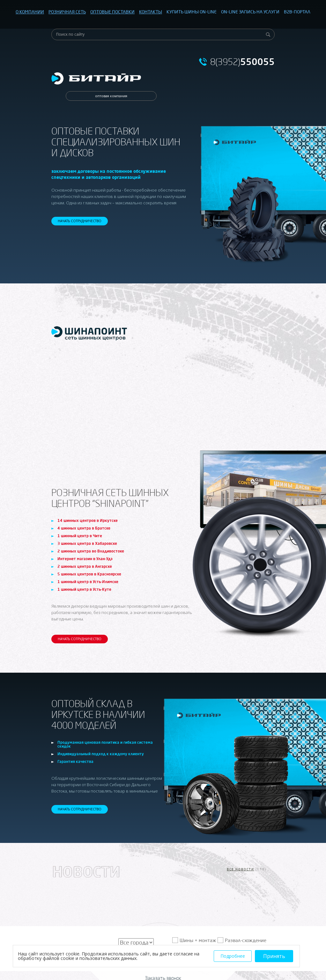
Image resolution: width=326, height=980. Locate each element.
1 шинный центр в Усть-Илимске (88, 582)
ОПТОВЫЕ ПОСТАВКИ (112, 12)
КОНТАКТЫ (151, 12)
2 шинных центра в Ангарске (85, 566)
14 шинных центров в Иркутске (88, 520)
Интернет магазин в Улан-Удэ (85, 559)
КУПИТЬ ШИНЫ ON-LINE (192, 12)
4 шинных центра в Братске (84, 528)
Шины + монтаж (198, 940)
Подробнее (233, 956)
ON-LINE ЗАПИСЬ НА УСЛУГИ (250, 12)
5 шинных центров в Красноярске (89, 574)
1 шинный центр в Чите (80, 536)
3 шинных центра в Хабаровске (87, 543)
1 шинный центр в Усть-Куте (84, 589)
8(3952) (242, 62)
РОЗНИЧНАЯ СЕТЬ (67, 12)
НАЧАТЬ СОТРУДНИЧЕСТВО (80, 221)
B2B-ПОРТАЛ (297, 12)
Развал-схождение (246, 940)
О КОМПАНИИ (30, 12)
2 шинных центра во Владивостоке (91, 551)
